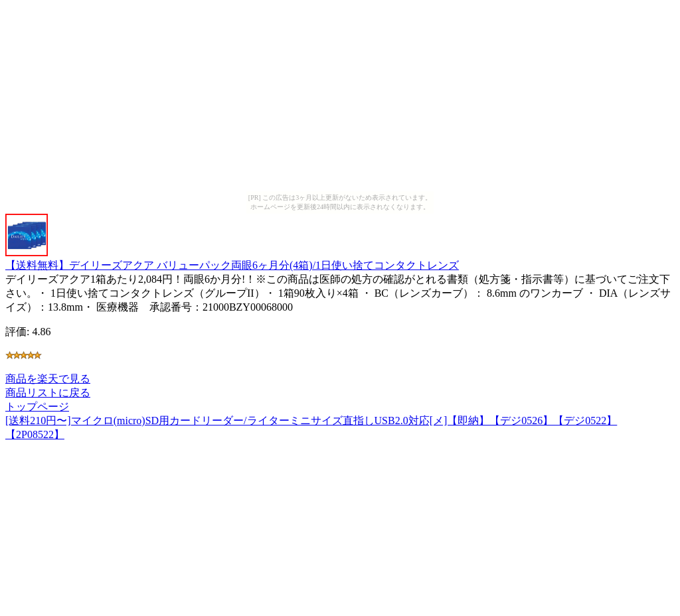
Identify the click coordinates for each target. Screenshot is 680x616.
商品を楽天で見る (48, 379)
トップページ (37, 407)
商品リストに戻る (48, 393)
